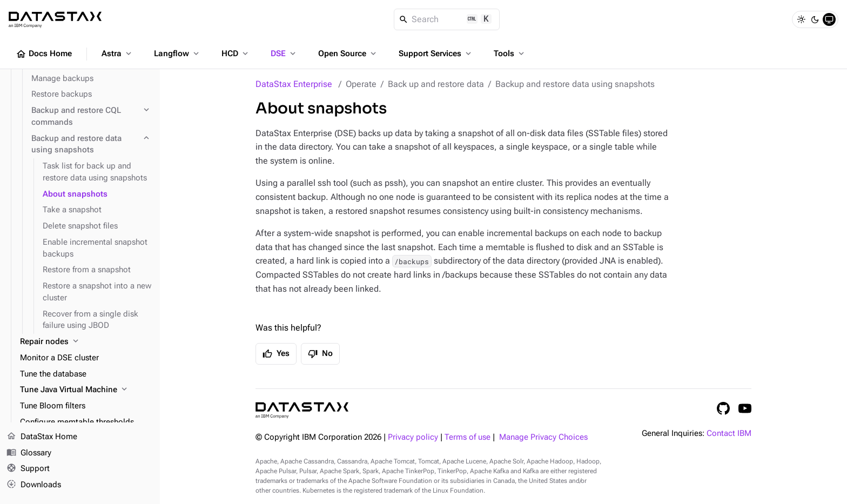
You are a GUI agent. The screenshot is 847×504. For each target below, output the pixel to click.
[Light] (801, 19)
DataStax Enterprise (294, 84)
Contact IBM (729, 434)
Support (28, 469)
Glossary (29, 453)
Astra (117, 53)
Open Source (348, 53)
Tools (510, 53)
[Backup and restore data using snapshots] (91, 145)
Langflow (177, 53)
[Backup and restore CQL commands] (91, 117)
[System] (829, 19)
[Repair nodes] (86, 342)
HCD (236, 53)
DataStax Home (42, 437)
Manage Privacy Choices (543, 437)
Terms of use (468, 437)
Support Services (436, 53)
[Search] (447, 19)
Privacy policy (413, 437)
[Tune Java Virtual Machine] (86, 390)
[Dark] (815, 19)
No (320, 354)
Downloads (34, 485)
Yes (276, 354)
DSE (284, 53)
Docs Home (44, 54)
